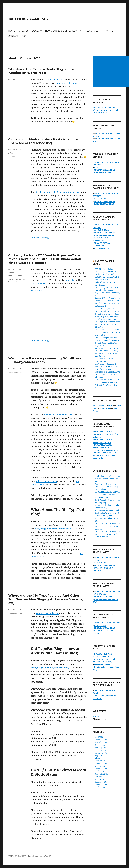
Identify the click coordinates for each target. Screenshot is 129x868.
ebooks (11, 157)
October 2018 (100, 745)
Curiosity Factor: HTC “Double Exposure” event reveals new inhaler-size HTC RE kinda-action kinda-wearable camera (46, 259)
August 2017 (100, 756)
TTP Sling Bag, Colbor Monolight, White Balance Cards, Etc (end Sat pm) (105, 272)
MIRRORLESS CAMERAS (104, 170)
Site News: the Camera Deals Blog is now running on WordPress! (41, 71)
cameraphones (15, 279)
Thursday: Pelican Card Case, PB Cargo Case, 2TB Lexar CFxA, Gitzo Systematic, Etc (107, 361)
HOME (12, 31)
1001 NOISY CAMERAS (28, 19)
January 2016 (100, 766)
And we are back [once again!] (107, 510)
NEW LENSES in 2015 (102, 448)
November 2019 (101, 740)
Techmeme (36, 291)
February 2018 (101, 748)
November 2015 (101, 769)
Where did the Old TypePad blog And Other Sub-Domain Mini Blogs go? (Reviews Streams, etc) (46, 599)
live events (13, 282)
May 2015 (99, 777)
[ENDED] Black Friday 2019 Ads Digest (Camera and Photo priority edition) (107, 495)
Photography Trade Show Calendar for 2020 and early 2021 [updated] (106, 487)
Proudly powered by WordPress (41, 856)
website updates (15, 83)
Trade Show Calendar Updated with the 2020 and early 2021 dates (107, 479)
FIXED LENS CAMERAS (104, 173)
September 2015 (101, 774)
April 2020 (99, 737)
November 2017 (101, 753)
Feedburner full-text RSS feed (58, 414)
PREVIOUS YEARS (101, 248)
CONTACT (13, 36)
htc (23, 279)
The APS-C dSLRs (102, 230)
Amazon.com (98, 406)
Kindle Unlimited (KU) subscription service (57, 192)
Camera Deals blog (54, 80)
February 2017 (100, 761)
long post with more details (71, 83)
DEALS (35, 31)
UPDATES (24, 31)
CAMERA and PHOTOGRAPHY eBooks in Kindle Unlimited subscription (105, 456)
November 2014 (101, 785)
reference (12, 153)
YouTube (70, 280)
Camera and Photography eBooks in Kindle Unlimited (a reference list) (43, 141)
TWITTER (109, 31)
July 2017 (98, 758)
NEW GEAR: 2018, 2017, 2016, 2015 (62, 31)
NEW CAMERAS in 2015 (102, 445)
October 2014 (100, 787)
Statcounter (98, 716)
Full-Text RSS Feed (102, 664)
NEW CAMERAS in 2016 (102, 440)
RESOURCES (92, 31)
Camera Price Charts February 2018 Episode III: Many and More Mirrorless (107, 534)
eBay (110, 406)
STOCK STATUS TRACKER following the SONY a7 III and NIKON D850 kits (105, 110)
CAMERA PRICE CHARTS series (106, 450)
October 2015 (100, 771)
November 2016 (101, 764)
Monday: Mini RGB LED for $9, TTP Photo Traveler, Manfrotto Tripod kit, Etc (107, 332)
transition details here (48, 613)
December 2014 (101, 782)
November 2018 (101, 742)
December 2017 (101, 750)
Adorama (106, 408)
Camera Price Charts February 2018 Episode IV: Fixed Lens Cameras (107, 526)
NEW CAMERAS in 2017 (102, 432)
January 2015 (100, 779)
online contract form (46, 481)
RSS (24, 36)
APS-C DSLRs (100, 167)
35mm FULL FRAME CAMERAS (107, 591)
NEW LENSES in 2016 (102, 442)
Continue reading (40, 238)
